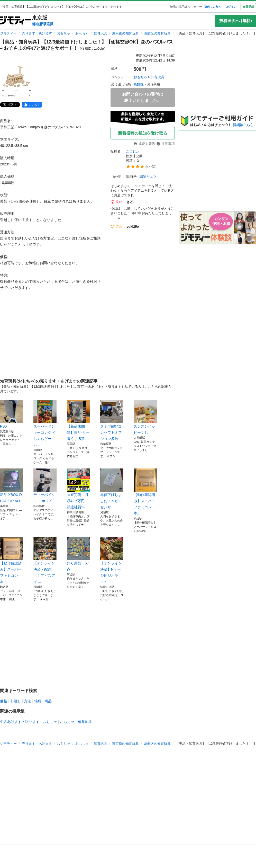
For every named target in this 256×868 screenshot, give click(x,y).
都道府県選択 (43, 24)
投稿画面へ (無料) (236, 21)
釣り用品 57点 (78, 554)
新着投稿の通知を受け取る (143, 133)
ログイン (231, 7)
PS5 (12, 414)
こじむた (133, 151)
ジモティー (8, 33)
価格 (4, 701)
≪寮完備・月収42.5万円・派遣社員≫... (78, 489)
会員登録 (248, 7)
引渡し (16, 701)
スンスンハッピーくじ (145, 417)
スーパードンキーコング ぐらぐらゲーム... (45, 423)
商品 (48, 701)
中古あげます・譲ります (20, 722)
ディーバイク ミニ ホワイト (45, 486)
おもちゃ (63, 33)
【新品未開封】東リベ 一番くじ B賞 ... (78, 420)
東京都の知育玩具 (125, 33)
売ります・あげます (37, 33)
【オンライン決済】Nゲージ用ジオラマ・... (112, 560)
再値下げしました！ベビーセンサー (112, 489)
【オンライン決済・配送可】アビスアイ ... (45, 560)
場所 (38, 701)
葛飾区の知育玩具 (157, 33)
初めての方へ (213, 7)
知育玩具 (100, 33)
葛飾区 (139, 84)
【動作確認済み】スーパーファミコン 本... (145, 492)
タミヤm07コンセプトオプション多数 (112, 420)
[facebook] (32, 105)
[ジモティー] (15, 21)
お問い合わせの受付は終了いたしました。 (143, 97)
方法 (28, 701)
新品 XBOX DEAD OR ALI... (12, 486)
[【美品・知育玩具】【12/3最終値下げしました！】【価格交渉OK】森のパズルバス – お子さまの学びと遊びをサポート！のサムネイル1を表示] (16, 81)
